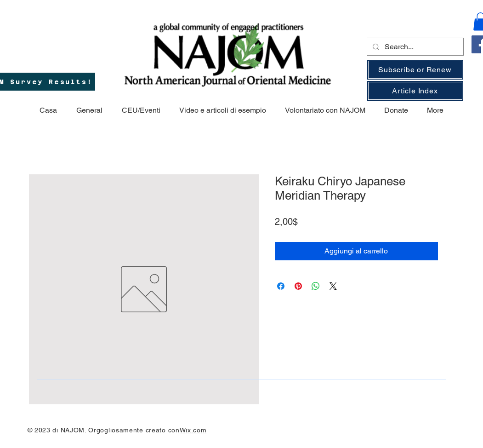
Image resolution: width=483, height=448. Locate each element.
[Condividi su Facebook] (281, 286)
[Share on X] (333, 286)
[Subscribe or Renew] (415, 70)
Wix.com (193, 430)
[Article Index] (415, 91)
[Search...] (414, 47)
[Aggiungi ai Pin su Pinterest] (298, 286)
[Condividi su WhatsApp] (316, 286)
